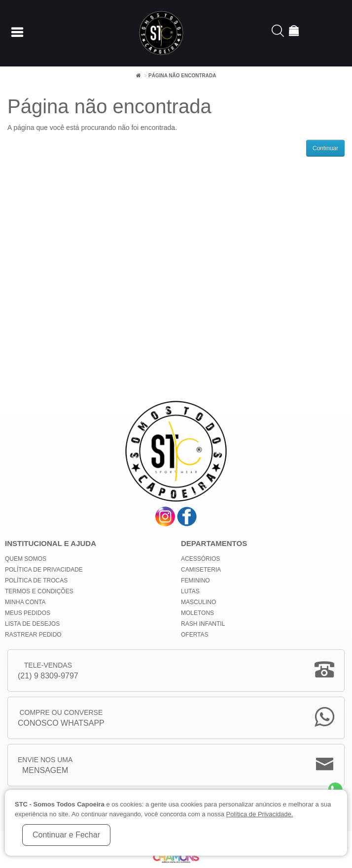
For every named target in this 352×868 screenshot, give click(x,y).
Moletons (197, 613)
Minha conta (25, 602)
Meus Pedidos (28, 613)
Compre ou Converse (61, 719)
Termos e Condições (39, 591)
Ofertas (195, 635)
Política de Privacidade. (260, 814)
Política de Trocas (36, 580)
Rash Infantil (203, 624)
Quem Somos (26, 559)
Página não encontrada (182, 76)
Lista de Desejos (32, 624)
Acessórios (200, 559)
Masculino (198, 602)
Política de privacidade (44, 570)
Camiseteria (201, 570)
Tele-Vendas (48, 671)
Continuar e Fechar (66, 835)
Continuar (325, 148)
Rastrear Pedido (33, 635)
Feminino (195, 580)
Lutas (190, 591)
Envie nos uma (45, 766)
